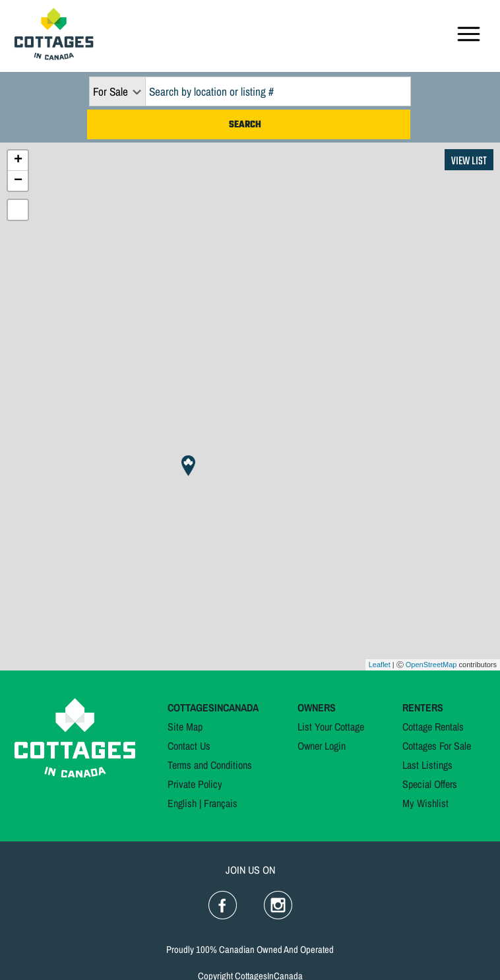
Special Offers (430, 784)
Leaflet (380, 665)
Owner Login (322, 746)
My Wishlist (425, 803)
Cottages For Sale (437, 746)
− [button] (18, 181)
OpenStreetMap (431, 665)
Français (221, 803)
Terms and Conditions (210, 765)
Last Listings (427, 765)
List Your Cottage (331, 727)
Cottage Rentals (433, 727)
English (182, 803)
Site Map (185, 727)
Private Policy (195, 784)
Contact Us (189, 746)
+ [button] (18, 160)
